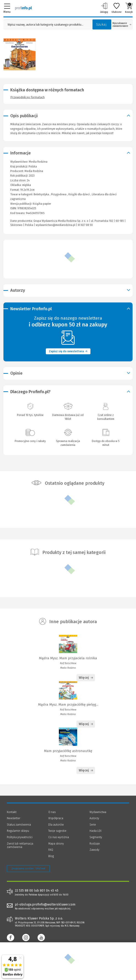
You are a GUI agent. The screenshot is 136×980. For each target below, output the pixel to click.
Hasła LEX (95, 831)
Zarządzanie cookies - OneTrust (28, 869)
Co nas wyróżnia (59, 837)
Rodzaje (95, 844)
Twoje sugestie (57, 831)
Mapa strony (56, 844)
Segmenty (96, 837)
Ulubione (117, 8)
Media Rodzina (34, 171)
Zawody (94, 850)
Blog (51, 856)
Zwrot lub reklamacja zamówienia (20, 845)
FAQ (51, 850)
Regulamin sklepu (18, 831)
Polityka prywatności (20, 837)
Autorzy (94, 818)
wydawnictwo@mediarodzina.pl (56, 225)
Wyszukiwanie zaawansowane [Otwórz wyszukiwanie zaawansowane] (122, 25)
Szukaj (101, 24)
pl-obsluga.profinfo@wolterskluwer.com (45, 905)
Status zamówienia (19, 825)
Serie (93, 825)
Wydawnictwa (98, 812)
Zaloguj (104, 8)
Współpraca (56, 818)
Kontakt (12, 812)
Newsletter (14, 818)
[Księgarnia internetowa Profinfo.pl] (23, 8)
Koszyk (129, 8)
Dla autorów (56, 825)
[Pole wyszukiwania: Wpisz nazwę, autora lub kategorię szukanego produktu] (47, 25)
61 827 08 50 (85, 225)
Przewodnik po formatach (27, 97)
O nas (52, 812)
